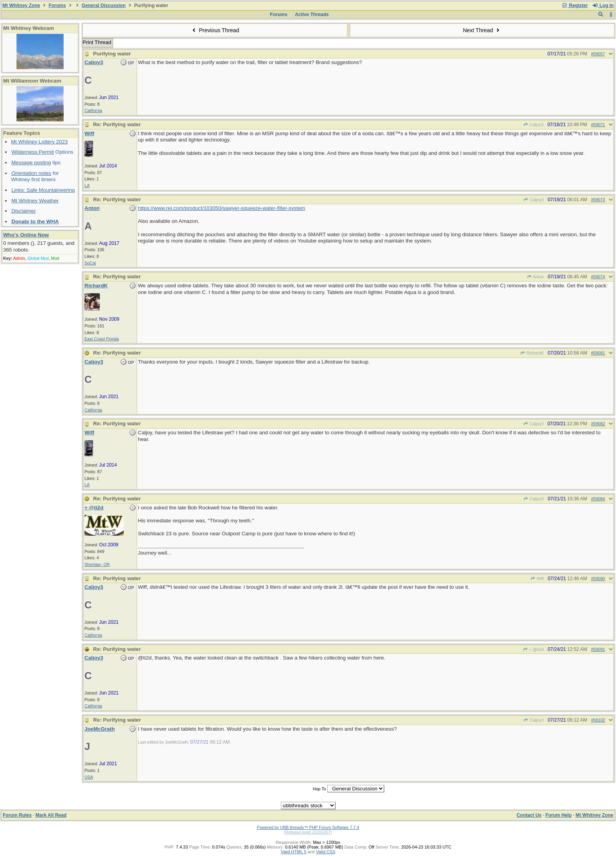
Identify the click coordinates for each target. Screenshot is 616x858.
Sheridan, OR (97, 564)
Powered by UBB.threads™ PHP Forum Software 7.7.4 (308, 827)
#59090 (598, 579)
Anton (535, 277)
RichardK (532, 353)
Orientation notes (31, 173)
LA (87, 186)
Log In (603, 6)
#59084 (598, 499)
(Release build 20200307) (308, 832)
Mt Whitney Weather (35, 201)
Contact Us (529, 815)
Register (575, 6)
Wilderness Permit (33, 152)
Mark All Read (51, 815)
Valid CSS (325, 852)
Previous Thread (215, 30)
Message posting (31, 163)
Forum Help (558, 815)
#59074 (598, 277)
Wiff (537, 579)
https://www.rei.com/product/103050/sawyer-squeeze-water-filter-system (222, 208)
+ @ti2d (533, 649)
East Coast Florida (102, 339)
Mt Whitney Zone (21, 6)
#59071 (598, 125)
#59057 (598, 54)
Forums (57, 6)
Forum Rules (17, 815)
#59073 (598, 200)
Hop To (319, 789)
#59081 (598, 353)
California (93, 110)
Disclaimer (24, 211)
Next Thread (482, 30)
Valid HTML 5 (293, 852)
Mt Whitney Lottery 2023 (39, 142)
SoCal (90, 263)
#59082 (598, 424)
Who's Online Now (26, 235)
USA (89, 777)
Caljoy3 (533, 125)
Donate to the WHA (35, 221)
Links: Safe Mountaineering (43, 190)
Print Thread (97, 42)
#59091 (598, 649)
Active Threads (312, 15)
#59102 (598, 720)
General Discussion (104, 6)
